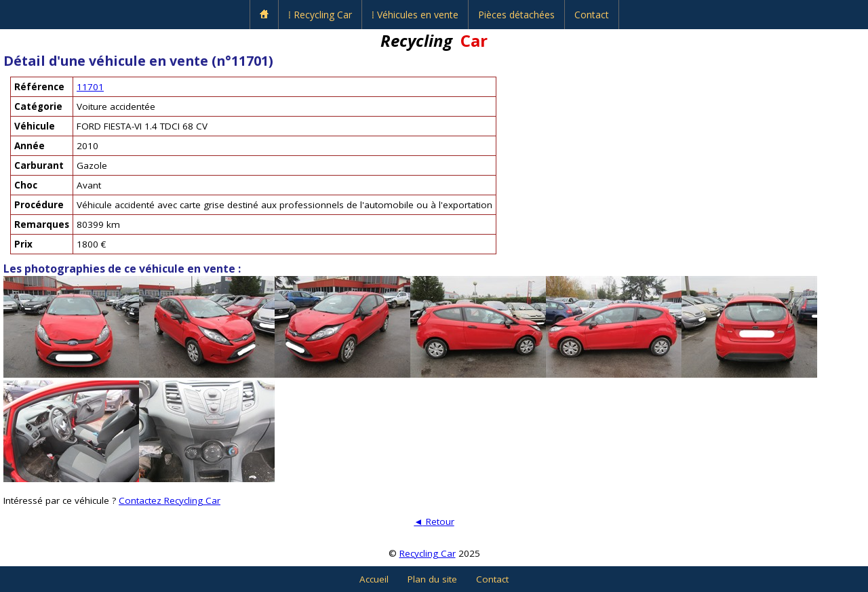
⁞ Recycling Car (320, 15)
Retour (434, 521)
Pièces (516, 15)
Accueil (374, 579)
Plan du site (432, 579)
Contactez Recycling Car (170, 500)
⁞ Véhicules (415, 15)
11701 (90, 87)
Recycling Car (428, 553)
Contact (592, 15)
